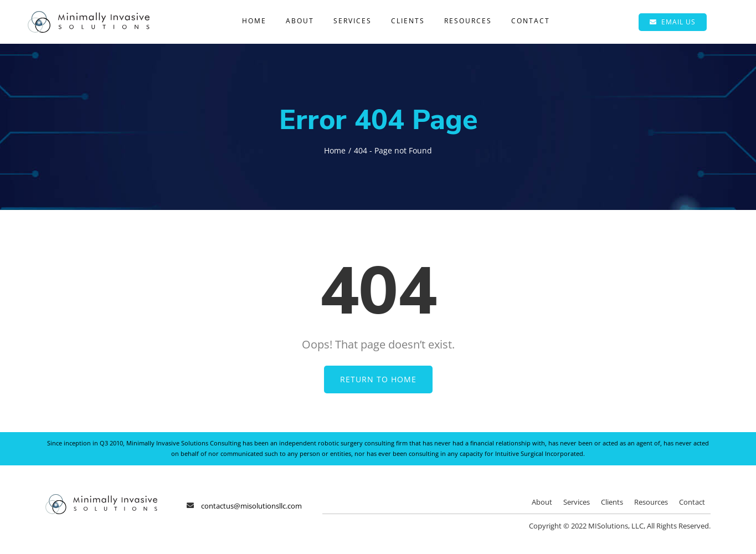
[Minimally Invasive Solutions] (89, 16)
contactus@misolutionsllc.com (251, 506)
